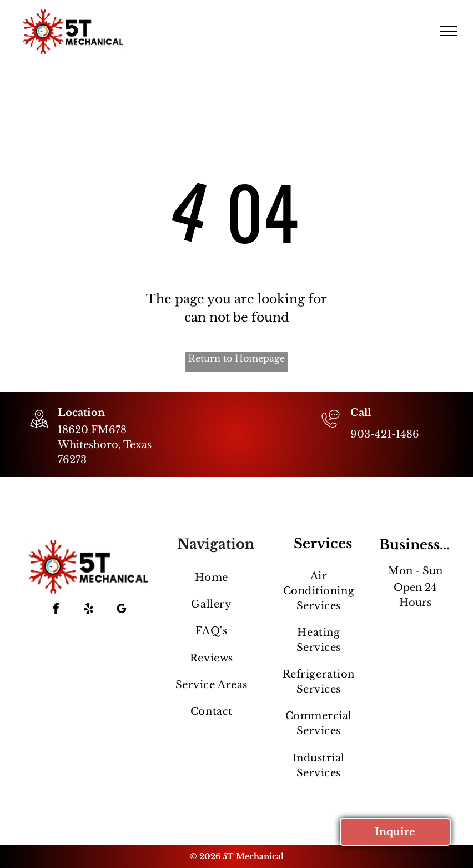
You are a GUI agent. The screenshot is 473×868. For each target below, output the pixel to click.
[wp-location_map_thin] (39, 429)
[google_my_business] (122, 610)
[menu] (449, 31)
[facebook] (56, 610)
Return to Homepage (236, 358)
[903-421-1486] (331, 429)
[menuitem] (211, 578)
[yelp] (89, 610)
